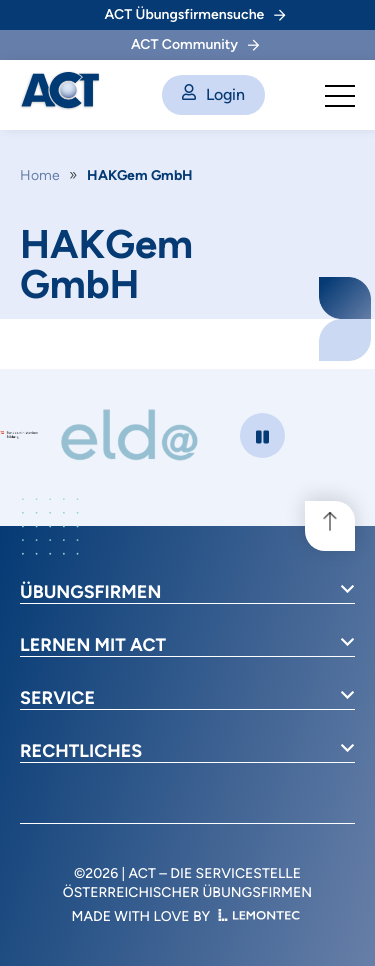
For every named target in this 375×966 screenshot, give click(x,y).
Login (213, 95)
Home (40, 175)
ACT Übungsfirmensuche (195, 14)
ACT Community (195, 44)
